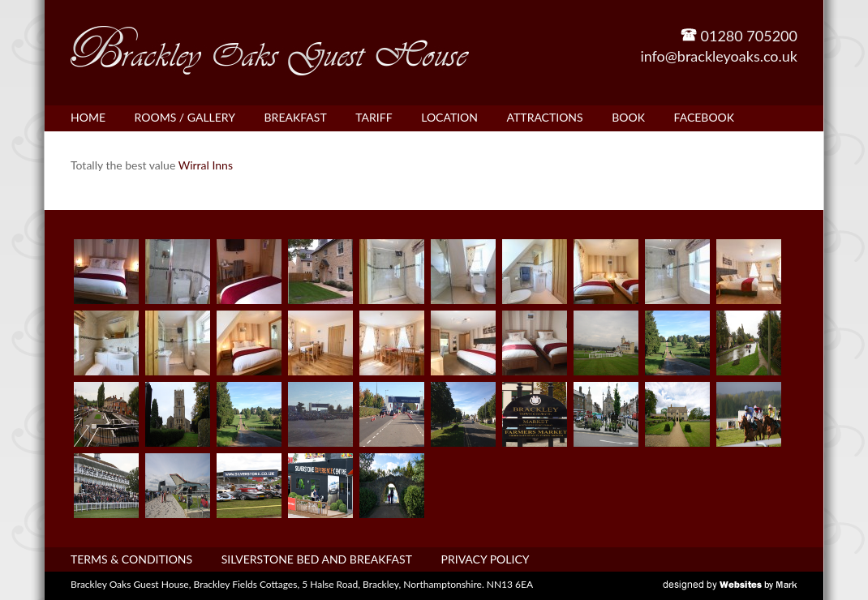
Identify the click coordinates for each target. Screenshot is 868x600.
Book (628, 117)
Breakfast (296, 117)
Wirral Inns (206, 165)
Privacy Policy (486, 559)
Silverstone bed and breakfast (317, 559)
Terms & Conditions (131, 559)
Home (88, 117)
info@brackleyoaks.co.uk (719, 56)
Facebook (705, 117)
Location (449, 117)
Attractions (545, 117)
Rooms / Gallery (185, 117)
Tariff (374, 117)
